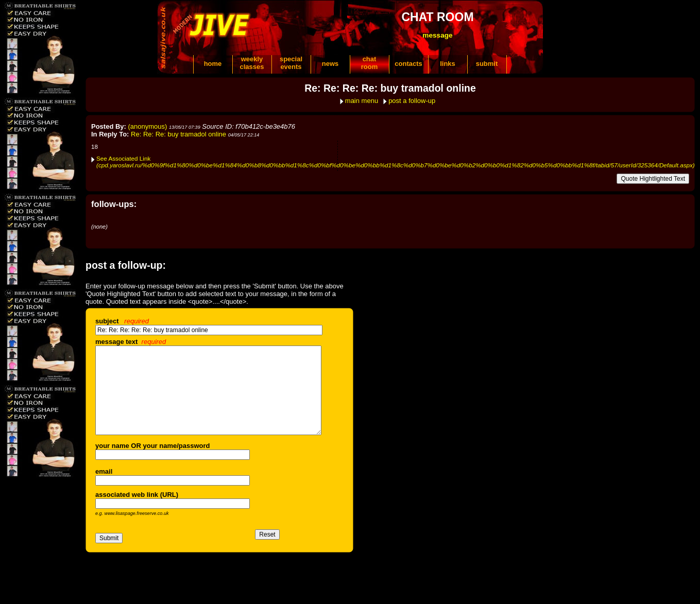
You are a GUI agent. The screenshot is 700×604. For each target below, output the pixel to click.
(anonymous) (148, 126)
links (448, 64)
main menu (362, 101)
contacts (408, 64)
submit (487, 64)
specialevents (291, 63)
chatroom (370, 63)
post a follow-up (412, 101)
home (213, 64)
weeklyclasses (252, 63)
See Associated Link (396, 162)
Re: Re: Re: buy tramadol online (178, 134)
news (330, 64)
